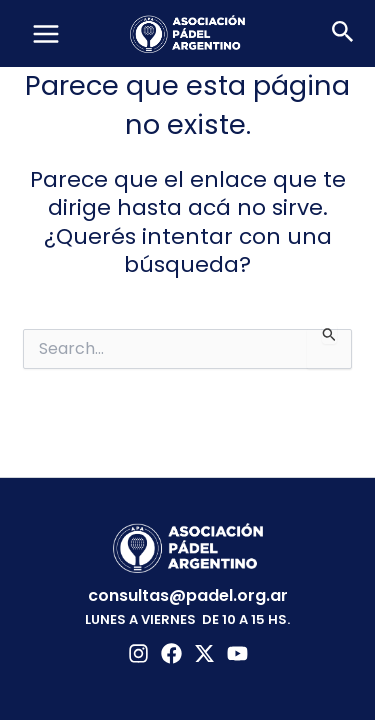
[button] (343, 34)
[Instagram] (138, 653)
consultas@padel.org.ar (188, 595)
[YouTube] (237, 653)
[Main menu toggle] (46, 34)
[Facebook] (171, 653)
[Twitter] (204, 653)
